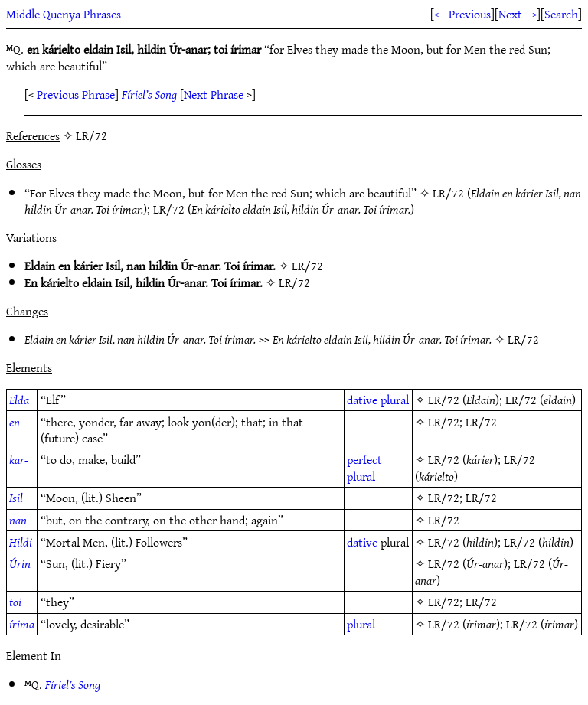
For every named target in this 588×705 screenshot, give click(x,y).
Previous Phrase (76, 94)
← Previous (462, 14)
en (15, 422)
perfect (364, 459)
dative (362, 400)
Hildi (21, 542)
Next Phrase (214, 94)
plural (395, 400)
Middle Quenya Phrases (64, 14)
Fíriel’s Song (149, 94)
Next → (518, 14)
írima (22, 624)
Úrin (20, 563)
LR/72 (448, 193)
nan (18, 520)
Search (561, 14)
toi (15, 602)
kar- (19, 459)
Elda (19, 400)
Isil (16, 498)
